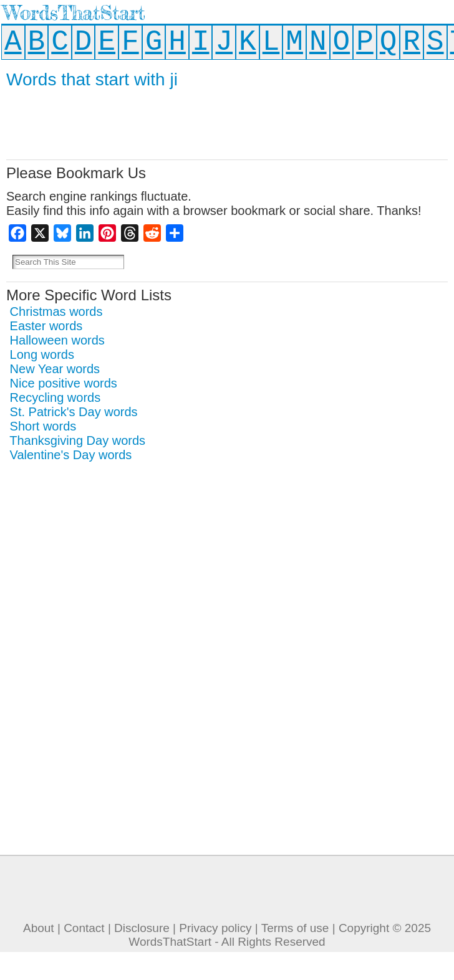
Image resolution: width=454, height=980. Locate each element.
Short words (43, 426)
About (39, 928)
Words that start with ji (92, 79)
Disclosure (142, 928)
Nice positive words (64, 383)
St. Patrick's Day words (74, 412)
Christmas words (56, 312)
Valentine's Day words (71, 455)
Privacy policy (215, 928)
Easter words (46, 326)
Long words (42, 354)
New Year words (55, 369)
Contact (84, 928)
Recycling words (56, 397)
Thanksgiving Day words (77, 440)
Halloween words (57, 340)
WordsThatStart (74, 13)
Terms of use (295, 928)
